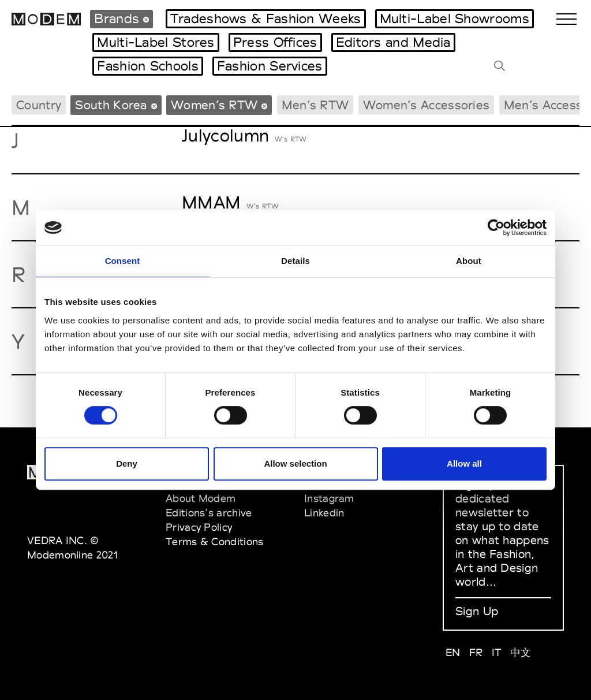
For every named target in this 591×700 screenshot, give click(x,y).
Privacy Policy (199, 527)
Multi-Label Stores (156, 42)
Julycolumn (225, 135)
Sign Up (477, 611)
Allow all (464, 463)
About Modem (201, 498)
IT (497, 652)
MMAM (211, 202)
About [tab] (469, 261)
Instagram (329, 498)
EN (453, 652)
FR (476, 652)
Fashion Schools (148, 66)
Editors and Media (393, 42)
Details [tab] (295, 261)
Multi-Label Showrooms (455, 18)
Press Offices (275, 42)
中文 (521, 652)
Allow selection (295, 463)
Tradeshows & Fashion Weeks (266, 18)
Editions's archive (209, 513)
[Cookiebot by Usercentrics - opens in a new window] (496, 228)
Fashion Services (270, 66)
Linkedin (324, 513)
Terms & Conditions (214, 541)
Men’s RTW (315, 105)
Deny (127, 463)
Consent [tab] (123, 261)
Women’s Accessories (427, 105)
